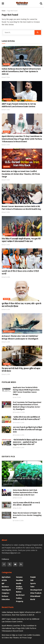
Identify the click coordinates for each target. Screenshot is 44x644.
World (33, 599)
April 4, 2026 (6, 342)
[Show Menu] (3, 4)
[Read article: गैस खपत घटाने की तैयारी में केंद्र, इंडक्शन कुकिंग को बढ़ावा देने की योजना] (22, 356)
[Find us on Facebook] (4, 564)
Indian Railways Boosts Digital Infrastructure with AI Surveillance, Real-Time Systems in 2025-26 (21, 72)
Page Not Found (12, 11)
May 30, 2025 (17, 508)
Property (20, 601)
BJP (3, 584)
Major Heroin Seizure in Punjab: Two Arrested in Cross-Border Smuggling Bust (27, 515)
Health (19, 584)
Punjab (33, 577)
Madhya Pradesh (19, 588)
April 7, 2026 (6, 77)
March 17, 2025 (17, 498)
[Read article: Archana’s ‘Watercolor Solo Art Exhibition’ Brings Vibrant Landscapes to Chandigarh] (22, 324)
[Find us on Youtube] (15, 564)
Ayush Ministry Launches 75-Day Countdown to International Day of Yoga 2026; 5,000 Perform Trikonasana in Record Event (22, 139)
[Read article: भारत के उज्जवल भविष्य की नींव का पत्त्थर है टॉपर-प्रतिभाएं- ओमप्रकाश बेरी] (6, 505)
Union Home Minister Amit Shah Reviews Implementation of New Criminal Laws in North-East (25, 492)
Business (5, 587)
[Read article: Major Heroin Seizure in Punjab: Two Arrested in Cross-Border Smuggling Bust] (6, 515)
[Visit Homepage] (22, 4)
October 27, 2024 (18, 521)
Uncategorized (9, 332)
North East (20, 595)
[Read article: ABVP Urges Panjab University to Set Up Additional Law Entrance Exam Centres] (22, 91)
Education (7, 99)
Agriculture (6, 577)
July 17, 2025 (17, 397)
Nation (19, 592)
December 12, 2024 (19, 412)
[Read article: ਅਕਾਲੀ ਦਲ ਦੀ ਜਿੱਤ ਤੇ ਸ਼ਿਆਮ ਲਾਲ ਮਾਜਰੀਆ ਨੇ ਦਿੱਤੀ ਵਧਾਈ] (22, 259)
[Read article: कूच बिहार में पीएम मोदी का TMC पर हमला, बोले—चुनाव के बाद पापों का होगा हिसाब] (22, 291)
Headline (7, 64)
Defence (5, 596)
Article (4, 580)
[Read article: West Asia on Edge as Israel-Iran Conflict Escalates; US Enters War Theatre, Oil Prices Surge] (22, 159)
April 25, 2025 (8, 484)
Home (4, 11)
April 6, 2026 (6, 277)
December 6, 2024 (19, 423)
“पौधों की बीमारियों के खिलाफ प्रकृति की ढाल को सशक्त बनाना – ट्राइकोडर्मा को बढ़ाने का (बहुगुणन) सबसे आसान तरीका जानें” (28, 442)
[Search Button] (41, 4)
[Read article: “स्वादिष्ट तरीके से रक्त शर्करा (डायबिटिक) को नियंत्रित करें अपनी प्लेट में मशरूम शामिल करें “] (6, 419)
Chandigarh (8, 202)
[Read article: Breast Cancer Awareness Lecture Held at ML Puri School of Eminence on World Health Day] (22, 194)
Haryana (19, 577)
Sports (33, 584)
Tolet (32, 587)
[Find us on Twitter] (10, 564)
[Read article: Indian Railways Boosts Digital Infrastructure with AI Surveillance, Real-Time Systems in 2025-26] (22, 56)
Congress (6, 593)
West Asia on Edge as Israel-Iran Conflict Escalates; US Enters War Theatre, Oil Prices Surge (21, 174)
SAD (32, 580)
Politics (6, 267)
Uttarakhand (35, 596)
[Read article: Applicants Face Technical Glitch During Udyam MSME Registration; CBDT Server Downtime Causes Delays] (6, 390)
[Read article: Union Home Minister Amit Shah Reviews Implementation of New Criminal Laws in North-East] (6, 492)
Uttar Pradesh (36, 593)
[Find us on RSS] (21, 564)
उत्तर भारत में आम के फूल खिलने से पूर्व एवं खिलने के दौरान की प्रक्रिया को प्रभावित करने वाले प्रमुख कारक (27, 430)
